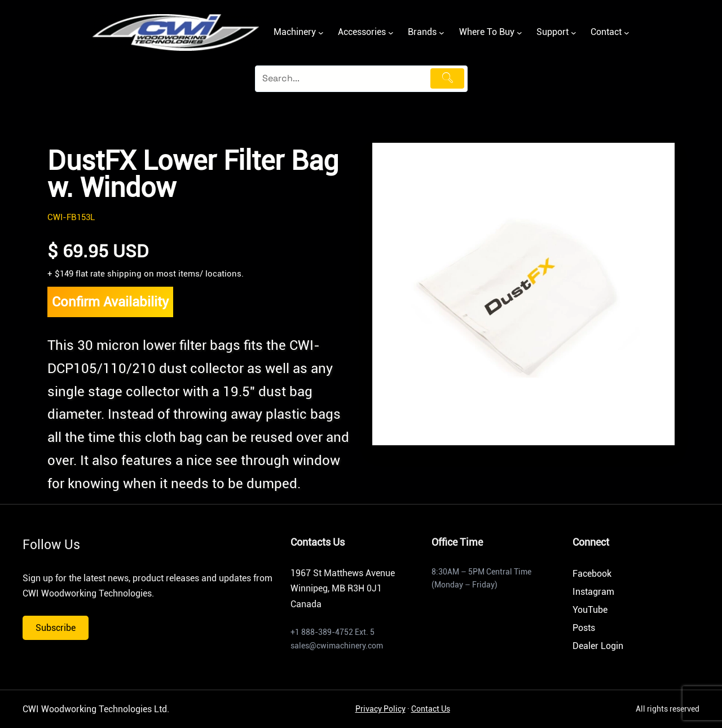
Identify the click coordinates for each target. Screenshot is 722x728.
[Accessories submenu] (391, 33)
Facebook (592, 574)
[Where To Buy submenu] (520, 33)
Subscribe (56, 628)
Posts (584, 628)
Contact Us (431, 709)
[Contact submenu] (627, 33)
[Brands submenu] (442, 33)
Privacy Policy (380, 709)
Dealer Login (598, 646)
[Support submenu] (574, 33)
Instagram (593, 592)
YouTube (590, 610)
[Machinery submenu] (321, 33)
